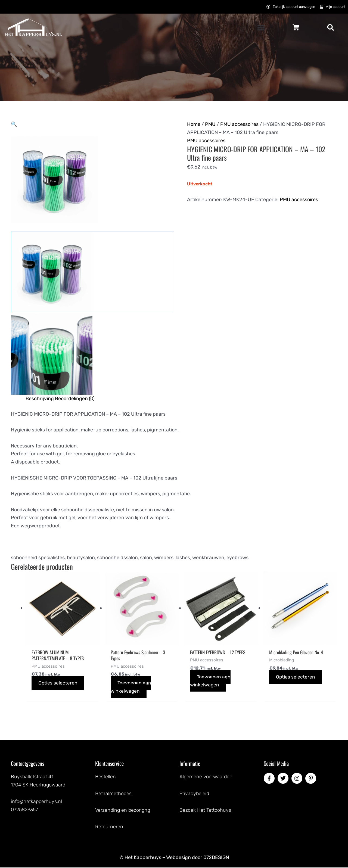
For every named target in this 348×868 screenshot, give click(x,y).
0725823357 (24, 810)
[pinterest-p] (312, 779)
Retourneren (109, 827)
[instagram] (298, 779)
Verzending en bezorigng (123, 810)
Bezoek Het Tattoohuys (205, 810)
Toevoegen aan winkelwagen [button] (131, 687)
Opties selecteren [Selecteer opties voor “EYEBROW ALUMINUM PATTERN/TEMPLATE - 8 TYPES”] (58, 683)
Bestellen (105, 777)
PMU (210, 124)
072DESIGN (216, 858)
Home (194, 124)
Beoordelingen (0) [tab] (75, 399)
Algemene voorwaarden (206, 777)
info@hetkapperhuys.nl (36, 802)
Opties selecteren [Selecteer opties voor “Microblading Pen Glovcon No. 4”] (296, 677)
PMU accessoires (239, 124)
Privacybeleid (194, 794)
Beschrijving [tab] (40, 399)
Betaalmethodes (113, 794)
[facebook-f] (270, 779)
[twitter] (284, 779)
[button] (261, 28)
